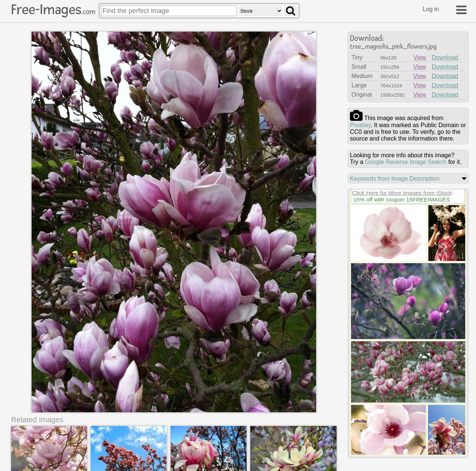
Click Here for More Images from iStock (402, 193)
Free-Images (53, 10)
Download (445, 57)
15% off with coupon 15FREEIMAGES (402, 199)
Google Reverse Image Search (406, 162)
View (419, 57)
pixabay (360, 125)
